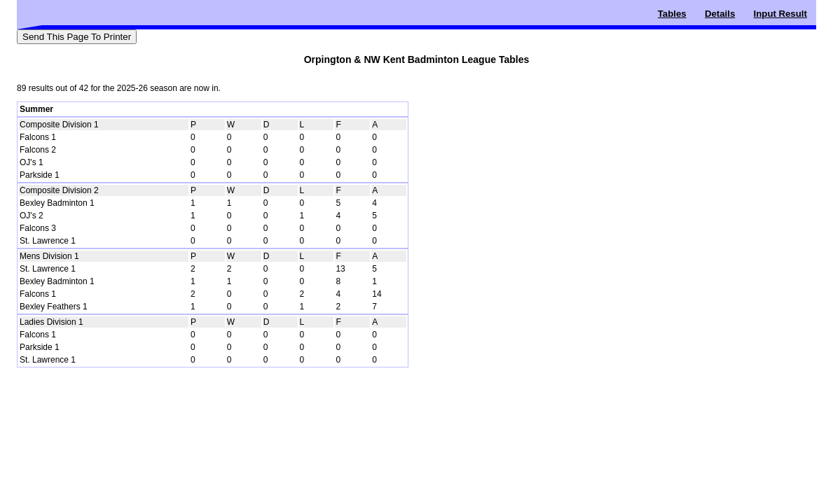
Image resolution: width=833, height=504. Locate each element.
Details (720, 14)
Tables (672, 14)
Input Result (780, 14)
